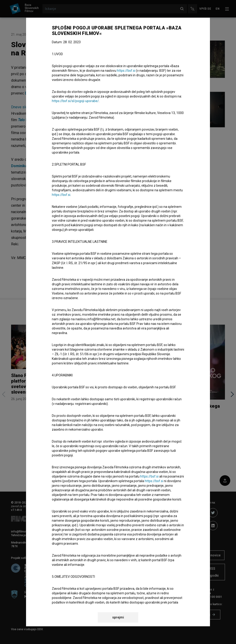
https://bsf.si (126, 71)
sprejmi (118, 617)
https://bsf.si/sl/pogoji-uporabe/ (75, 101)
